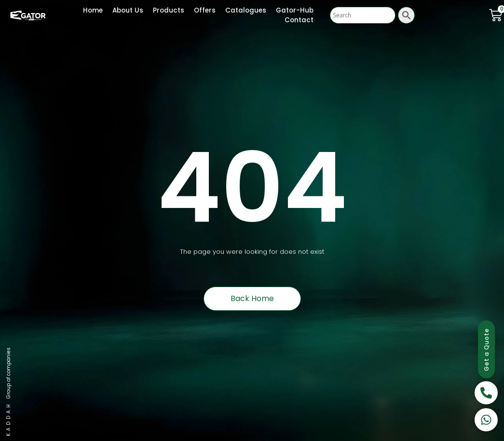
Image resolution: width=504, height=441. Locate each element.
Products (169, 10)
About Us (128, 10)
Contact (299, 20)
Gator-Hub (295, 10)
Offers (205, 10)
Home (93, 10)
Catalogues (246, 10)
